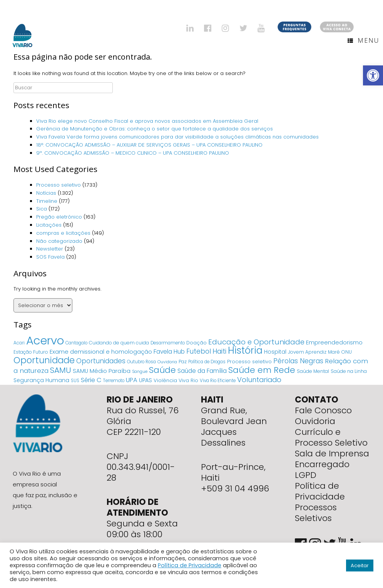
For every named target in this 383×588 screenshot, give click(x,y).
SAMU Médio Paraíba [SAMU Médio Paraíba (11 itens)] (102, 371)
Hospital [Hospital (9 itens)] (275, 352)
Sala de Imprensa (332, 454)
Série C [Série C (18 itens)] (91, 380)
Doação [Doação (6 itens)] (197, 343)
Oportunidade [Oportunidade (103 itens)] (44, 360)
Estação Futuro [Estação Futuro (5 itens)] (31, 352)
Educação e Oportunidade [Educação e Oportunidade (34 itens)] (256, 342)
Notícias (46, 193)
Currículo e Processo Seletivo (331, 437)
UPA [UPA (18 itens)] (132, 380)
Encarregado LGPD (322, 470)
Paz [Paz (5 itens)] (183, 362)
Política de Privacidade (320, 491)
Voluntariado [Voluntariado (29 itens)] (259, 380)
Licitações (49, 225)
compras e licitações (63, 233)
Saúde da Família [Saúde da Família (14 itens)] (202, 371)
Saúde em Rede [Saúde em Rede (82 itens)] (262, 370)
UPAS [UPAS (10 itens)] (146, 380)
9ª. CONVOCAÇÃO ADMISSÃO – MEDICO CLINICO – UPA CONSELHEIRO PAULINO (133, 153)
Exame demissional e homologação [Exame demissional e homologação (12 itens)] (101, 352)
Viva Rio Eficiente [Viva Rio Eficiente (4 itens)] (218, 381)
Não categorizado (59, 241)
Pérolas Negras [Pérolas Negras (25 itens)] (298, 361)
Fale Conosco (323, 410)
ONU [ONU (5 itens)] (347, 352)
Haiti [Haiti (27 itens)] (219, 351)
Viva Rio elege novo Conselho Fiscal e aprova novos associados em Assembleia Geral (147, 121)
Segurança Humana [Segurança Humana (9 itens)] (41, 380)
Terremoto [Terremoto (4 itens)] (114, 381)
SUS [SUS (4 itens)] (75, 381)
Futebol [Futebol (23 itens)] (199, 351)
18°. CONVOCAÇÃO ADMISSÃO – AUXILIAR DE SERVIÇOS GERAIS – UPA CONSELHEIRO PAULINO (149, 145)
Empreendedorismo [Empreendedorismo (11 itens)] (334, 342)
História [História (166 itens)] (245, 350)
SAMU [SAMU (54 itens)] (61, 370)
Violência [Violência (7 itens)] (165, 380)
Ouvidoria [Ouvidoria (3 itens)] (167, 362)
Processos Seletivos (316, 513)
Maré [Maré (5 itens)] (334, 352)
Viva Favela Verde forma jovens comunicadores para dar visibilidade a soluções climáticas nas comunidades (177, 137)
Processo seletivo (59, 185)
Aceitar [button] (360, 565)
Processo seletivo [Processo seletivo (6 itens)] (249, 362)
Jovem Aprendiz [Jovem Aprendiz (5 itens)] (307, 352)
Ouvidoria (315, 421)
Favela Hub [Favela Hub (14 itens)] (169, 352)
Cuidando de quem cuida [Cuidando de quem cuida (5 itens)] (119, 343)
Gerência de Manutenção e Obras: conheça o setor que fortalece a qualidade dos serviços (155, 129)
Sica (42, 209)
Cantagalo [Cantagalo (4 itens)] (76, 343)
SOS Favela (50, 257)
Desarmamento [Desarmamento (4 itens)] (168, 343)
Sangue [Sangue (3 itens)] (140, 372)
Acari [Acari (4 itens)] (19, 343)
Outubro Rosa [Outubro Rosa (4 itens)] (141, 362)
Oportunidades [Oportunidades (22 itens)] (101, 361)
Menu (363, 40)
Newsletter (50, 249)
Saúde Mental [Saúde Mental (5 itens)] (313, 371)
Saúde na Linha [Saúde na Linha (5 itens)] (349, 371)
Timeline (47, 201)
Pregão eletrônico (59, 217)
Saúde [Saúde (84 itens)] (162, 370)
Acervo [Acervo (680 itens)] (45, 340)
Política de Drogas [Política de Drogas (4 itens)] (207, 362)
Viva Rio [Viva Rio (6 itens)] (188, 380)
